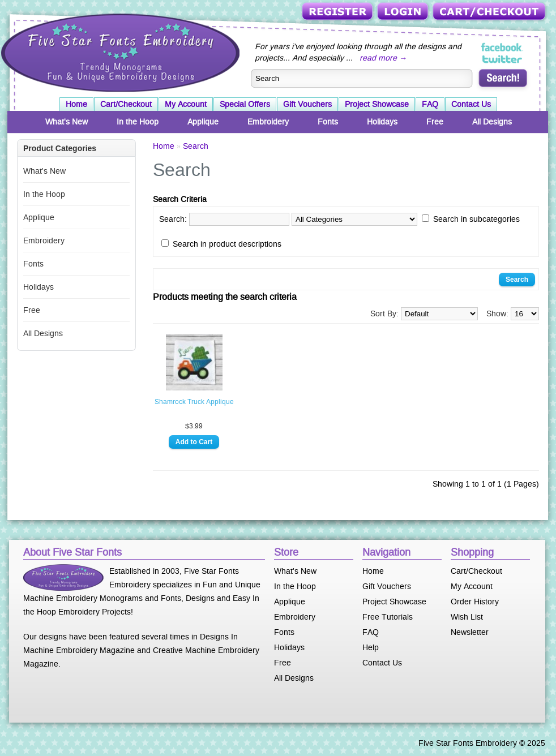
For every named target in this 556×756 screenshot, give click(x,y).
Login (404, 12)
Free (435, 122)
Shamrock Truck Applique (194, 402)
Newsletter (470, 632)
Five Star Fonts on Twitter (502, 59)
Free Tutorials (388, 617)
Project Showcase (377, 104)
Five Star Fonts (119, 51)
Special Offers (245, 104)
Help (371, 647)
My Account (186, 104)
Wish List (467, 617)
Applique (203, 122)
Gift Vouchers (307, 104)
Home (76, 104)
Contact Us (471, 104)
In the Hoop (138, 122)
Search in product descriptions (227, 244)
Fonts (328, 122)
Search (196, 146)
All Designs (492, 122)
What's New (67, 122)
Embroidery (268, 122)
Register (338, 12)
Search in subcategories (476, 219)
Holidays (382, 122)
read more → (383, 58)
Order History (475, 602)
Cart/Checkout (490, 12)
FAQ (430, 104)
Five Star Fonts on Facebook (502, 48)
